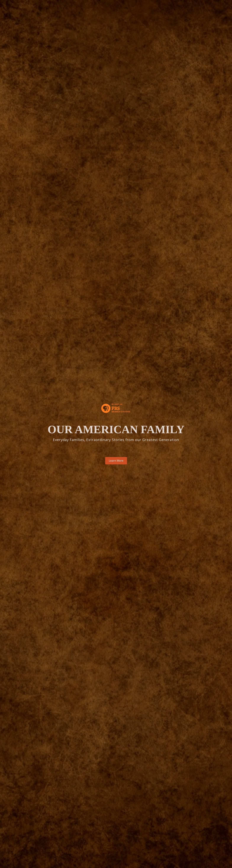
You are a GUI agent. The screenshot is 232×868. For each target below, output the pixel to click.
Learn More (116, 461)
